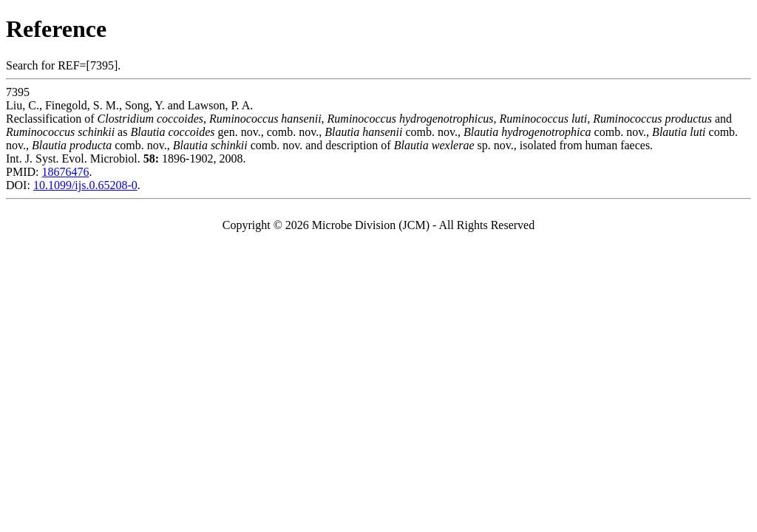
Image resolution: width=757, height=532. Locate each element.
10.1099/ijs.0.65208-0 (85, 185)
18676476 (65, 172)
